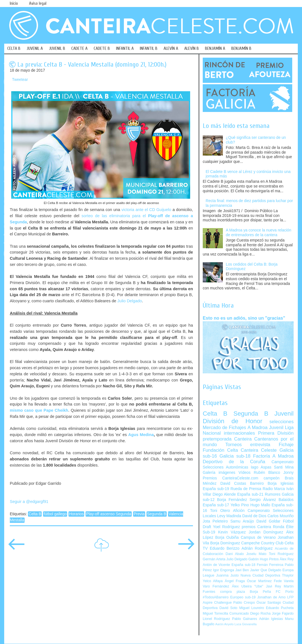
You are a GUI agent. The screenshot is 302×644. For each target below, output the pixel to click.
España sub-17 (216, 505)
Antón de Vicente (216, 565)
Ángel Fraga (235, 581)
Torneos (234, 445)
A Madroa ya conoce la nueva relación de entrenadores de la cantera (259, 233)
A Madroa (258, 428)
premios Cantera (257, 527)
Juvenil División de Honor (248, 417)
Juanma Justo (227, 575)
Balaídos (286, 500)
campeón (272, 478)
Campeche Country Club (262, 543)
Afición (239, 511)
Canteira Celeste (259, 450)
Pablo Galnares (245, 619)
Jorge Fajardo (283, 613)
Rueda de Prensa (246, 489)
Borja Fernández (232, 500)
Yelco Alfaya (213, 581)
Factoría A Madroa (273, 456)
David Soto (228, 608)
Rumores (273, 494)
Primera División (276, 433)
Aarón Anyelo (225, 624)
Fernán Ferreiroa (270, 565)
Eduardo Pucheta (280, 608)
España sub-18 (243, 565)
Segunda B (157, 514)
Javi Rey (273, 586)
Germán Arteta (214, 559)
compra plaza (233, 592)
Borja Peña (260, 592)
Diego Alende (224, 494)
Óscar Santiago (269, 603)
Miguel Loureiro (252, 608)
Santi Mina (284, 467)
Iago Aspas (261, 467)
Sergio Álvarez (263, 500)
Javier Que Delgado (266, 570)
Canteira (243, 439)
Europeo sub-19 (243, 597)
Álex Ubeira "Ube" (247, 586)
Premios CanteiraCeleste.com (231, 478)
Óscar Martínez (259, 581)
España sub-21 (250, 494)
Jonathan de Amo (271, 597)
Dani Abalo (235, 554)
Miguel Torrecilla (215, 613)
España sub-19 (216, 489)
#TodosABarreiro (216, 597)
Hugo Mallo (260, 505)
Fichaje (286, 445)
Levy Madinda (229, 516)
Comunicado (239, 613)
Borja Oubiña (227, 538)
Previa (139, 514)
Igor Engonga (224, 570)
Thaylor (288, 575)
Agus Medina (141, 435)
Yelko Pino (240, 505)
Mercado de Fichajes (224, 428)
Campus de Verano (258, 538)
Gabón (253, 559)
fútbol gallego (55, 514)
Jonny (288, 473)
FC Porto (285, 592)
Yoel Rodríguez (226, 527)
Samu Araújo (242, 521)
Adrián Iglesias (271, 619)
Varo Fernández (216, 586)
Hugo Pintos (269, 559)
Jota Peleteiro (215, 521)
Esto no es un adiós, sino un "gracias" (244, 318)
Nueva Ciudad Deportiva (260, 575)
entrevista (260, 445)
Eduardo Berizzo (225, 548)
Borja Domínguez (225, 543)
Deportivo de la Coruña (234, 462)
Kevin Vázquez (232, 532)
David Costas (233, 483)
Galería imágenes (219, 473)
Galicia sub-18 (235, 456)
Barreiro (257, 483)
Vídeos (245, 473)
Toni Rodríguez (281, 554)
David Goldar (268, 521)
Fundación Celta (220, 450)
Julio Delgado (130, 301)
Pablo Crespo (244, 603)
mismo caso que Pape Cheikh (39, 410)
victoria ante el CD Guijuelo (146, 210)
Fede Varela (284, 581)
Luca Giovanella (246, 624)
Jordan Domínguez (266, 532)
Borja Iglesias (281, 483)
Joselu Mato (256, 554)
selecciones (282, 422)
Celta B (35, 514)
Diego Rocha (260, 613)
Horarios (76, 514)
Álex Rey (287, 559)
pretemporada (217, 439)
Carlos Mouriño (280, 516)
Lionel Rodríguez (216, 619)
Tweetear (20, 80)
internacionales (240, 433)
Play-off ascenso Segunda (109, 514)
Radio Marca (274, 489)
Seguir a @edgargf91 (29, 502)
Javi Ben (242, 570)
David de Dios (254, 516)
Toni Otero (220, 511)
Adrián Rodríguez (257, 548)
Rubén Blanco (267, 473)
